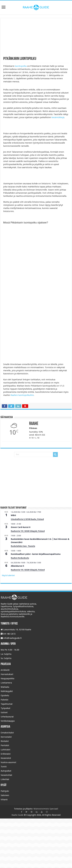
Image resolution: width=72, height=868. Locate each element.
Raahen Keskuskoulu (20, 558)
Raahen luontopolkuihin (22, 395)
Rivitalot (5, 741)
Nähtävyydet (7, 691)
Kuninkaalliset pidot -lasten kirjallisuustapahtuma (36, 554)
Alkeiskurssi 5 (17, 566)
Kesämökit (6, 758)
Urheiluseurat (7, 717)
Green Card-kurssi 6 (21, 527)
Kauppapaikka (7, 679)
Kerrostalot (6, 737)
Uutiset (4, 712)
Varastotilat (6, 775)
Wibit (13, 515)
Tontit (4, 767)
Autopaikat (6, 771)
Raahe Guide (17, 815)
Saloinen (5, 795)
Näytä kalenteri (8, 575)
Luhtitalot (5, 750)
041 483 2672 (9, 634)
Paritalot (5, 745)
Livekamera (6, 683)
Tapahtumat (7, 704)
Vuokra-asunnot (8, 762)
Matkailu (5, 687)
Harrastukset (7, 674)
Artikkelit (5, 670)
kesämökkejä (58, 117)
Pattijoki (5, 791)
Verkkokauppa (8, 721)
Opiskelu (5, 695)
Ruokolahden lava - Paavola (23, 546)
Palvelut (5, 700)
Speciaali (54, 809)
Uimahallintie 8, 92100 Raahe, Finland (27, 519)
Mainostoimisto (41, 809)
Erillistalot (6, 754)
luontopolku (21, 66)
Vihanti (4, 800)
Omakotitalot (7, 733)
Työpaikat (5, 708)
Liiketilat (5, 779)
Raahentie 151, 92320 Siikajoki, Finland (28, 531)
